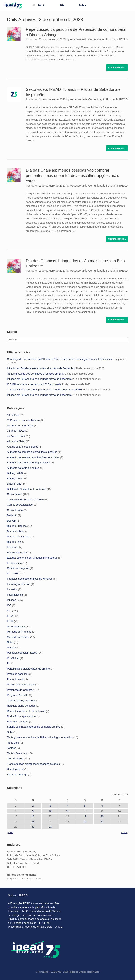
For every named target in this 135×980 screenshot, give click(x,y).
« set (10, 832)
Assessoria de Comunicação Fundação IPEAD (99, 39)
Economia (13, 547)
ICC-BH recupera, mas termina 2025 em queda (34, 384)
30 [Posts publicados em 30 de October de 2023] (33, 827)
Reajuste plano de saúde (21, 706)
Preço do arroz (15, 679)
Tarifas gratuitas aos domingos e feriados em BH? (36, 374)
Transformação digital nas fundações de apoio (33, 764)
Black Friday (14, 484)
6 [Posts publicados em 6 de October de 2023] (102, 806)
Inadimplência (15, 595)
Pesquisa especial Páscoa (22, 653)
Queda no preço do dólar (21, 700)
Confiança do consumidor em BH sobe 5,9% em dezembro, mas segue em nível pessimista (59, 359)
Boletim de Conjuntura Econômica (27, 489)
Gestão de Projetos (18, 568)
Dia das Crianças (17, 526)
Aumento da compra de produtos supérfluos (32, 452)
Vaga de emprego (17, 774)
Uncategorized (15, 769)
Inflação (12, 600)
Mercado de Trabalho (19, 632)
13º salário (13, 415)
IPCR (10, 621)
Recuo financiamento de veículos (26, 711)
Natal (10, 642)
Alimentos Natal (16, 441)
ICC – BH (12, 574)
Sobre (82, 5)
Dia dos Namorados (18, 536)
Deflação (12, 515)
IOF (9, 605)
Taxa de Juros (15, 758)
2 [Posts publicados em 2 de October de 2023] (33, 806)
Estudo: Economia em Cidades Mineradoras (32, 558)
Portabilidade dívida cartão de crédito (28, 669)
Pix (9, 663)
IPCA (10, 616)
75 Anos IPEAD (16, 436)
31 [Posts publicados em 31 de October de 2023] (50, 827)
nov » (124, 832)
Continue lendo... (117, 67)
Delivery (12, 521)
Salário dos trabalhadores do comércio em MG (34, 727)
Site (62, 5)
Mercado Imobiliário (18, 637)
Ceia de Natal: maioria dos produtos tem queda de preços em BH (44, 389)
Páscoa (11, 648)
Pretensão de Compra (20, 690)
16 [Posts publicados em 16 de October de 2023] (33, 816)
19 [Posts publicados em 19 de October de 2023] (85, 816)
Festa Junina (14, 563)
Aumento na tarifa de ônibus (23, 468)
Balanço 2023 (15, 473)
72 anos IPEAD (16, 431)
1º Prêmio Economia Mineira (23, 420)
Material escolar (16, 626)
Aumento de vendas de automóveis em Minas (33, 457)
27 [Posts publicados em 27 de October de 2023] (102, 822)
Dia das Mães (15, 531)
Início (39, 5)
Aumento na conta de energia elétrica (28, 462)
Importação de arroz (18, 584)
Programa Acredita (18, 695)
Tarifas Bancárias (17, 753)
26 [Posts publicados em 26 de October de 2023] (85, 822)
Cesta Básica (15, 494)
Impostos (12, 589)
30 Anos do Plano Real (20, 426)
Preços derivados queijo (21, 684)
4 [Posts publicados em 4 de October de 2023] (67, 806)
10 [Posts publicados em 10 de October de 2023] (50, 811)
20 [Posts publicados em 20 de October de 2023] (102, 816)
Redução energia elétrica (21, 716)
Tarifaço (12, 748)
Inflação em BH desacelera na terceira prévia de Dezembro (41, 368)
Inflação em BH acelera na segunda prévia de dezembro (39, 379)
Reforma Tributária (18, 722)
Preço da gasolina (17, 674)
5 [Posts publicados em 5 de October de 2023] (85, 806)
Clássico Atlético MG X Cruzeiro (25, 500)
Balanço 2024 (15, 478)
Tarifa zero (13, 743)
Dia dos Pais (14, 542)
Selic (10, 732)
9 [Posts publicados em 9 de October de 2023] (33, 811)
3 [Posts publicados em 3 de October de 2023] (50, 806)
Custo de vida (15, 510)
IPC (9, 610)
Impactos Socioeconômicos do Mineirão (30, 579)
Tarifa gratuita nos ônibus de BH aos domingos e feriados (40, 737)
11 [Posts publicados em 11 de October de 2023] (67, 811)
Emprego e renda (17, 552)
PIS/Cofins (13, 658)
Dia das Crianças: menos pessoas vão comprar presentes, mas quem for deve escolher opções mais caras (72, 176)
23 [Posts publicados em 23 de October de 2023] (33, 822)
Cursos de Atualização (20, 505)
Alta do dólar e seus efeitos (23, 447)
